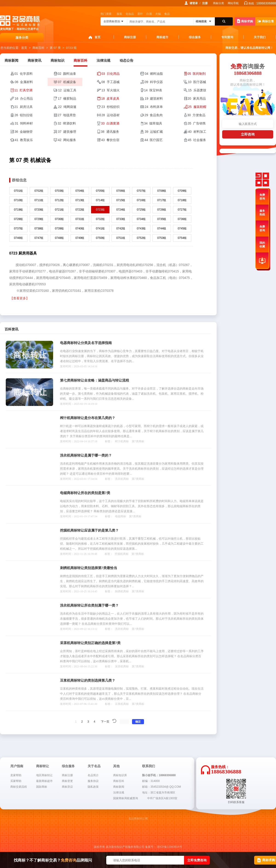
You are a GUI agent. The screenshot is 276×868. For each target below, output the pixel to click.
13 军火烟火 (111, 90)
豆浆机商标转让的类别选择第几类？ (88, 680)
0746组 (19, 238)
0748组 (59, 238)
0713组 (80, 200)
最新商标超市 (44, 781)
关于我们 (260, 37)
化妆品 (130, 14)
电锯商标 (121, 516)
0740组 (80, 229)
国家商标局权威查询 (126, 798)
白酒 (149, 14)
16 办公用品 (24, 98)
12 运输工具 (67, 90)
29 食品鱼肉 (154, 115)
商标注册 (130, 37)
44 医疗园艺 (154, 140)
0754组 (182, 238)
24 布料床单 (154, 107)
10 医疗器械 (197, 82)
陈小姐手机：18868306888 (159, 775)
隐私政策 (93, 787)
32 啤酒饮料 (67, 123)
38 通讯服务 (110, 132)
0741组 (100, 229)
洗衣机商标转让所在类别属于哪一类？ (89, 605)
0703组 (59, 191)
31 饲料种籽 (24, 123)
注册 (205, 3)
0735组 (162, 219)
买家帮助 (16, 781)
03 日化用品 (111, 74)
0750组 (100, 238)
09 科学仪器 (154, 82)
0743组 (141, 229)
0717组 (162, 200)
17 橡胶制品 (67, 98)
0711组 (39, 200)
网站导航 (233, 3)
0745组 (182, 229)
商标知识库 (120, 775)
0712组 (59, 200)
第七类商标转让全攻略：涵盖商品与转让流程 (95, 380)
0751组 (121, 238)
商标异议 (67, 787)
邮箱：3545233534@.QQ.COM (161, 787)
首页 (98, 37)
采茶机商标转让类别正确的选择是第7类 (90, 643)
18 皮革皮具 (110, 98)
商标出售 (266, 21)
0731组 (80, 219)
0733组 (121, 219)
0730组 (59, 219)
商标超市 (162, 37)
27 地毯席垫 (67, 115)
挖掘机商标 (122, 554)
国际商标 (42, 787)
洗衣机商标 (122, 479)
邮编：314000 (151, 781)
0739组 (59, 229)
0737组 (19, 229)
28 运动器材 (111, 115)
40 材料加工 (197, 132)
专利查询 (227, 37)
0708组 (162, 191)
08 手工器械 (111, 82)
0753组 (162, 238)
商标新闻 (11, 61)
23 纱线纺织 (111, 107)
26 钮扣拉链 (24, 115)
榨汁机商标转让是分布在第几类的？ (88, 418)
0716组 (141, 200)
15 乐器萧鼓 (197, 90)
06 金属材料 (24, 82)
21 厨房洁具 (24, 107)
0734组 (141, 219)
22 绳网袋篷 (67, 107)
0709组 (182, 191)
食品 (167, 14)
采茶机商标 (122, 666)
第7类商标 (138, 441)
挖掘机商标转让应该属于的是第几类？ (89, 530)
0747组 (39, 238)
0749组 (80, 238)
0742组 (121, 229)
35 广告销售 (197, 123)
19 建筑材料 (154, 98)
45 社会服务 (197, 140)
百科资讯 (11, 329)
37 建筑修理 (67, 132)
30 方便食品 (196, 115)
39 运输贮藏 (154, 132)
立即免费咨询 (197, 860)
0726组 (162, 210)
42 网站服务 (67, 140)
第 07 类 (55, 48)
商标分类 (218, 3)
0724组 (121, 210)
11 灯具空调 (23, 90)
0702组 (39, 191)
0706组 (121, 191)
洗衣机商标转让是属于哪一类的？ (86, 455)
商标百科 (38, 48)
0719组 (19, 210)
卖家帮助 (16, 775)
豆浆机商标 (122, 704)
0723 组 (71, 48)
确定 (138, 722)
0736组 (182, 219)
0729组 (39, 219)
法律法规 (103, 61)
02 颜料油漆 (67, 74)
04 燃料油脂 (154, 74)
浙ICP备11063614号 (169, 847)
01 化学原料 (24, 74)
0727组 (182, 210)
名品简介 (93, 775)
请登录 (194, 3)
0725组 (141, 210)
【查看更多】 (20, 298)
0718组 (182, 200)
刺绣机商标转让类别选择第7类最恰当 (89, 568)
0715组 (121, 200)
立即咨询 (248, 134)
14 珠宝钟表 (153, 90)
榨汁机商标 (122, 441)
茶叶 (140, 14)
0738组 (39, 229)
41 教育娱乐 (24, 140)
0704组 (80, 191)
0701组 (19, 191)
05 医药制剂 (197, 74)
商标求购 (245, 21)
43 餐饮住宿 (110, 140)
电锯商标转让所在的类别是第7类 (85, 493)
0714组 (100, 200)
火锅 (158, 14)
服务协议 (93, 781)
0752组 (141, 238)
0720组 (39, 210)
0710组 (19, 200)
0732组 (100, 219)
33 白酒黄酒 (110, 123)
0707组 (141, 191)
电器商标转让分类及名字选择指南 (86, 343)
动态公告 (126, 61)
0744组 (162, 229)
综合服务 (195, 37)
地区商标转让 (44, 775)
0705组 (100, 191)
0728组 (19, 219)
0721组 (59, 210)
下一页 (105, 722)
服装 (119, 14)
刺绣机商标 (122, 591)
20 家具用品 (197, 98)
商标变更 (67, 781)
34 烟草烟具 (153, 123)
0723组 (100, 210)
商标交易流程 (19, 787)
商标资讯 (34, 61)
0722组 (80, 210)
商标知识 (57, 61)
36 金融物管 (24, 132)
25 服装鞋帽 (197, 107)
